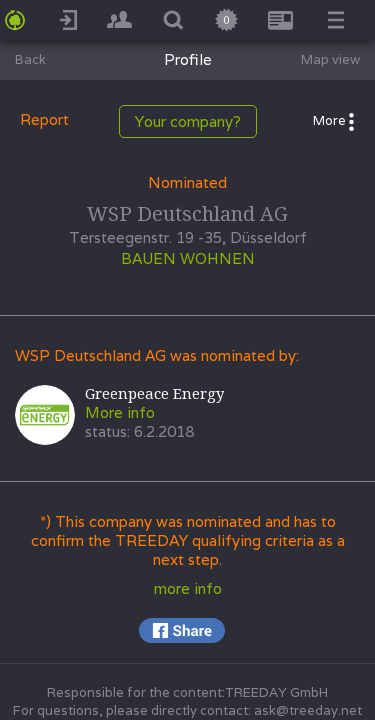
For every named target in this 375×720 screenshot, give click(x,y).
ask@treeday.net (308, 710)
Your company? (188, 121)
